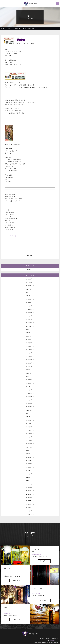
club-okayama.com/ (11, 238)
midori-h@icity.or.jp (11, 236)
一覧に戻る (30, 255)
